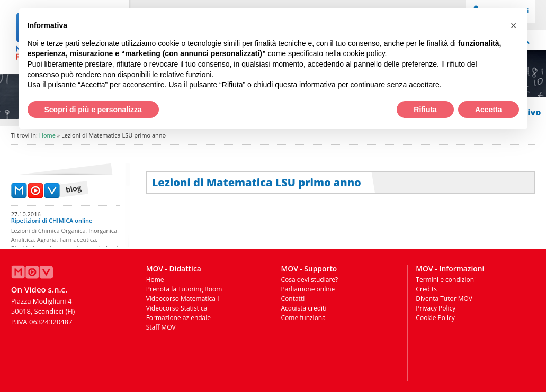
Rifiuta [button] (425, 110)
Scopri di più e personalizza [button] (93, 110)
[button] (514, 25)
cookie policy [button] (364, 53)
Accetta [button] (489, 110)
